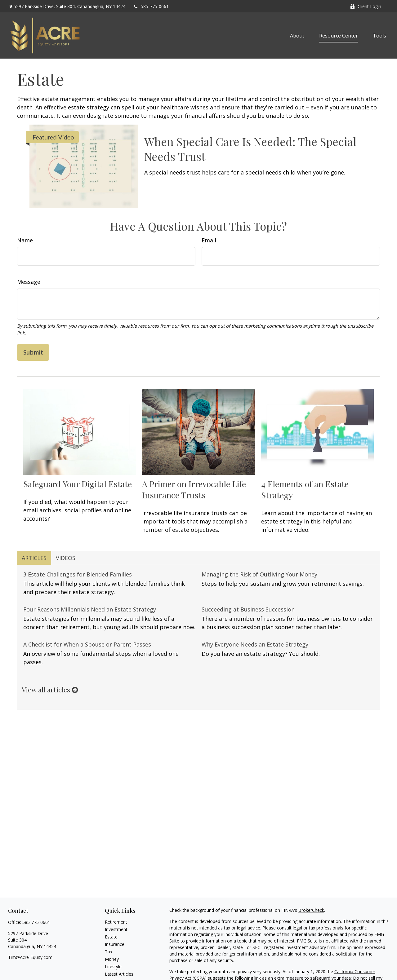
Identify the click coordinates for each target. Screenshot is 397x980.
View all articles (50, 690)
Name (25, 240)
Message (29, 282)
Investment (116, 929)
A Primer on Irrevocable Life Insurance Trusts (194, 489)
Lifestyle (113, 967)
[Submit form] (33, 352)
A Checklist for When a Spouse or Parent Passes (87, 644)
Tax (109, 952)
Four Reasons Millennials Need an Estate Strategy (90, 609)
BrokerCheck (311, 910)
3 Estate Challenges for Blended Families (78, 574)
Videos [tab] (66, 558)
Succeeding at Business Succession (248, 609)
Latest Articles (119, 974)
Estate (111, 937)
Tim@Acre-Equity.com (30, 957)
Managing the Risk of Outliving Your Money (259, 574)
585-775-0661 (151, 6)
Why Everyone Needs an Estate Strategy (255, 644)
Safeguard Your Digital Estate (78, 484)
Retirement (116, 922)
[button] (297, 36)
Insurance (115, 944)
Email (209, 240)
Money (112, 959)
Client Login (366, 6)
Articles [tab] (34, 558)
